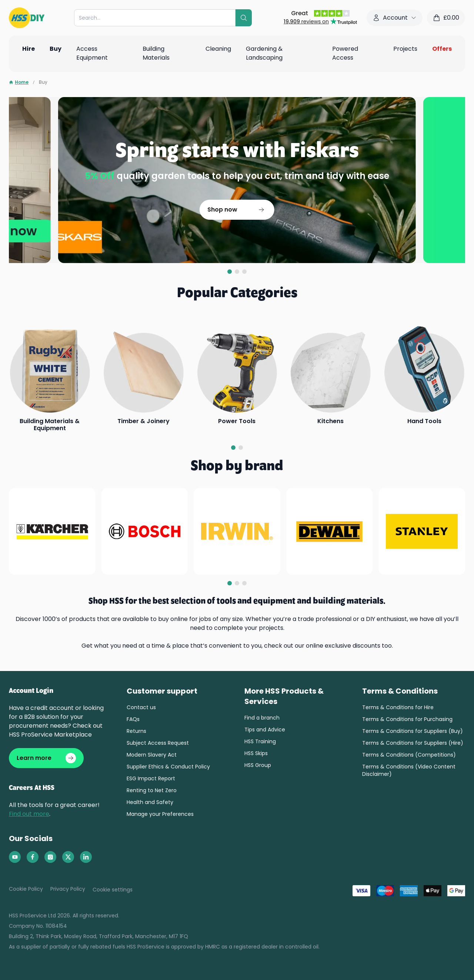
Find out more (29, 814)
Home (19, 82)
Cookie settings (113, 890)
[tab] (230, 272)
